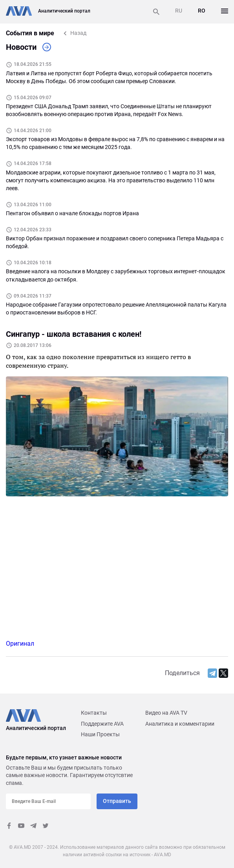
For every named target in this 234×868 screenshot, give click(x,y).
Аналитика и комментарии (180, 724)
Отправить (117, 801)
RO (202, 11)
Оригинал (20, 644)
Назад (78, 33)
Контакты (94, 713)
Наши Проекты (100, 734)
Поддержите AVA (102, 724)
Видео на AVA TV (166, 713)
